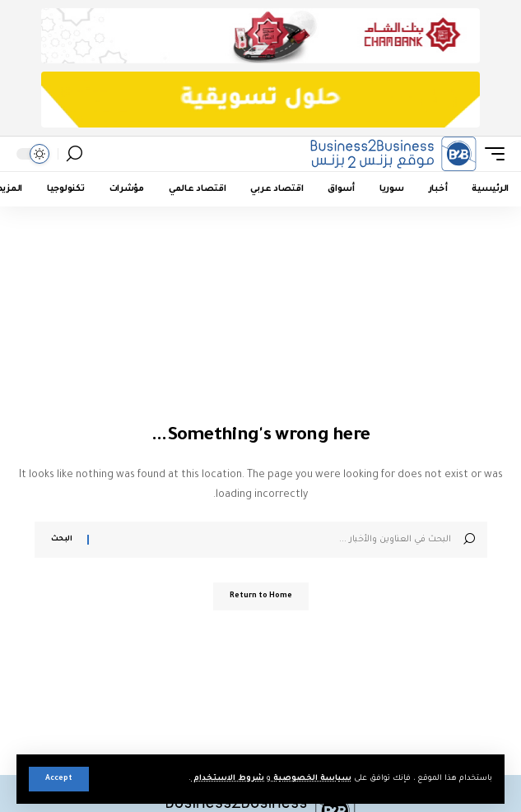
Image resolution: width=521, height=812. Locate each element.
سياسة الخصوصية (311, 779)
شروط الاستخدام (228, 779)
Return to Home (261, 596)
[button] (59, 779)
